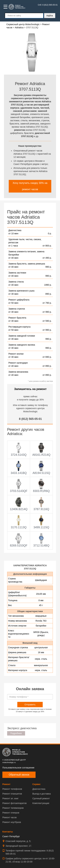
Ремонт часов (9, 817)
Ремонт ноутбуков (12, 822)
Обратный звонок (19, 775)
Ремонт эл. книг (10, 798)
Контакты (8, 832)
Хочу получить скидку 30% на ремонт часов (30, 186)
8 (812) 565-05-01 (30, 419)
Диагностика (39, 789)
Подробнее (16, 733)
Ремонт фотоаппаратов (14, 803)
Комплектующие (41, 803)
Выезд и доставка (42, 794)
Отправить (30, 705)
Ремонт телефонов (12, 789)
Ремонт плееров (11, 813)
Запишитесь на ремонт (30, 389)
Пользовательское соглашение (18, 768)
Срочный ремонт (41, 798)
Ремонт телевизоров (13, 808)
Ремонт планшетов (12, 794)
